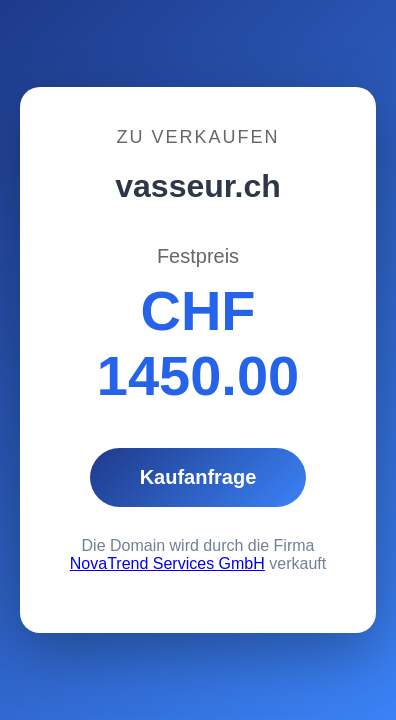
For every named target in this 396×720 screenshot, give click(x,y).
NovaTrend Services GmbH (167, 563)
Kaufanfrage (198, 477)
